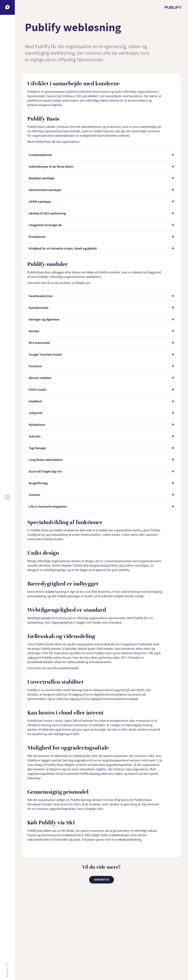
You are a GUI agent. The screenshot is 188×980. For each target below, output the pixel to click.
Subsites (35, 436)
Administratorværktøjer (45, 190)
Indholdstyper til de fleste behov (51, 167)
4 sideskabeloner (40, 155)
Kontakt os (7, 970)
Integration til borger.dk (45, 225)
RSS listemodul (39, 343)
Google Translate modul (45, 354)
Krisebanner (37, 237)
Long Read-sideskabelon (46, 460)
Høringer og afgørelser (44, 319)
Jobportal (35, 413)
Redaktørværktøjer (42, 178)
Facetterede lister (41, 296)
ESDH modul (37, 390)
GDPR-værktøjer (40, 202)
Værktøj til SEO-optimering (47, 213)
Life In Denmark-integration (48, 506)
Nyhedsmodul (38, 308)
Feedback (35, 401)
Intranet (34, 495)
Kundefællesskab (67, 668)
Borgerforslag (38, 483)
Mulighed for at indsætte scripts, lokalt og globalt (63, 248)
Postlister (35, 366)
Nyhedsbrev (37, 425)
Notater (34, 331)
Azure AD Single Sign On (45, 471)
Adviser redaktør (40, 378)
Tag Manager (37, 448)
